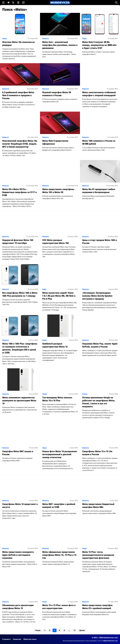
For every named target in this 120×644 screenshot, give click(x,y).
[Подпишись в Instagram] (23, 3)
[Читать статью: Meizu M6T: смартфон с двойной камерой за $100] (60, 498)
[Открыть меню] (3, 3)
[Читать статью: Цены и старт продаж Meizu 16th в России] (100, 234)
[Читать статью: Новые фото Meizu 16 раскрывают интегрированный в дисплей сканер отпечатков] (60, 448)
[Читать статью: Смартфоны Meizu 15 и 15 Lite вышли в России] (100, 449)
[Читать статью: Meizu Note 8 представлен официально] (60, 133)
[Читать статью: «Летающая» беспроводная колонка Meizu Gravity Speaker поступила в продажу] (100, 289)
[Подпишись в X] (13, 3)
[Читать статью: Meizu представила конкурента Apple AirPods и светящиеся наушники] (20, 547)
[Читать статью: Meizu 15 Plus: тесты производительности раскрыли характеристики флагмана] (100, 549)
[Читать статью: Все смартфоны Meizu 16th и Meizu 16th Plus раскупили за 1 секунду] (20, 286)
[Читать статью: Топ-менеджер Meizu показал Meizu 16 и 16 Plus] (60, 393)
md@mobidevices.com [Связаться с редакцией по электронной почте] (110, 641)
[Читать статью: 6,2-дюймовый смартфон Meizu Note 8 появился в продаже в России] (20, 87)
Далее (82, 630)
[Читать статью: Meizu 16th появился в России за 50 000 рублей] (100, 133)
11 (75, 630)
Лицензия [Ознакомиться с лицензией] (17, 639)
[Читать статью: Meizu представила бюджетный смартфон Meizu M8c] (100, 496)
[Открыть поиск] (116, 3)
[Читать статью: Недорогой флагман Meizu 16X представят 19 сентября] (20, 237)
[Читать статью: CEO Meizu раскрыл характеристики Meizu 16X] (60, 236)
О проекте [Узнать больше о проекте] (6, 639)
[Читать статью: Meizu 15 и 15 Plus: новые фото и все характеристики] (60, 600)
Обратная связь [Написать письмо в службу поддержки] (30, 639)
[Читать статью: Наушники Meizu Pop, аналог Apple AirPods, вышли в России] (100, 337)
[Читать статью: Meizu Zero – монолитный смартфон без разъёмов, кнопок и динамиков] (60, 37)
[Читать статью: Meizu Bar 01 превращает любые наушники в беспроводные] (100, 182)
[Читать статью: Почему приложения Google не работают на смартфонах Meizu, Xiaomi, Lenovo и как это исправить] (100, 395)
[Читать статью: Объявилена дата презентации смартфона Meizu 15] (20, 601)
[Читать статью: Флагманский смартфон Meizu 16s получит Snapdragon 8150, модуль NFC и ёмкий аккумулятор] (20, 136)
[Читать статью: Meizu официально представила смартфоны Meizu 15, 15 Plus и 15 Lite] (60, 546)
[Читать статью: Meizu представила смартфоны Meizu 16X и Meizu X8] (60, 182)
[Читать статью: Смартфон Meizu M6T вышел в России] (20, 444)
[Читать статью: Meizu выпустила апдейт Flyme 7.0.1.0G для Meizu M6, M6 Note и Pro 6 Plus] (60, 289)
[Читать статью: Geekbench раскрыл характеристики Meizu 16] (60, 340)
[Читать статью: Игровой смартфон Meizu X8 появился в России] (60, 85)
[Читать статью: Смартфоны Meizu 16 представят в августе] (20, 499)
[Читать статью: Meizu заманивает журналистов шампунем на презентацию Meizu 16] (20, 393)
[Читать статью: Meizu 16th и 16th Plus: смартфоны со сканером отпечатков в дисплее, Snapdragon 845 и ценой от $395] (20, 341)
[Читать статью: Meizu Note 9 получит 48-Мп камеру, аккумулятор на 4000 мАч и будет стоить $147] (100, 36)
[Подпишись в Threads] (18, 3)
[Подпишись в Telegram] (8, 3)
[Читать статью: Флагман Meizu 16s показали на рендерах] (20, 38)
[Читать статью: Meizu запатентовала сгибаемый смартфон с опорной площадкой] (100, 87)
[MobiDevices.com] (60, 3)
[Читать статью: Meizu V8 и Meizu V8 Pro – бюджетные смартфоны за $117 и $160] (20, 185)
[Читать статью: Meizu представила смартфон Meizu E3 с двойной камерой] (100, 598)
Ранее (38, 630)
